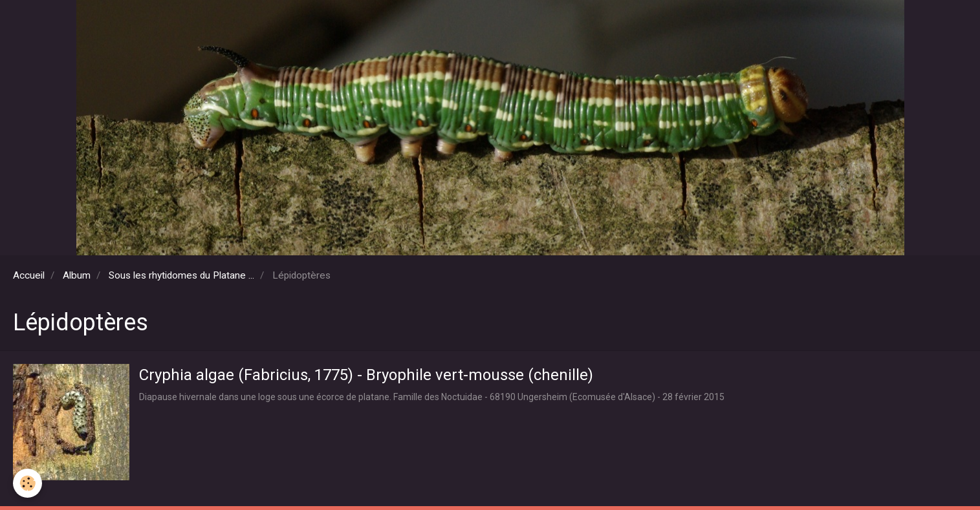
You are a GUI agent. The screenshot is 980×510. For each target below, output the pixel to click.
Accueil (29, 275)
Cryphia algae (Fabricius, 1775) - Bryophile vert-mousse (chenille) (366, 374)
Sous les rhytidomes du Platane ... (181, 275)
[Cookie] (27, 483)
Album (77, 275)
